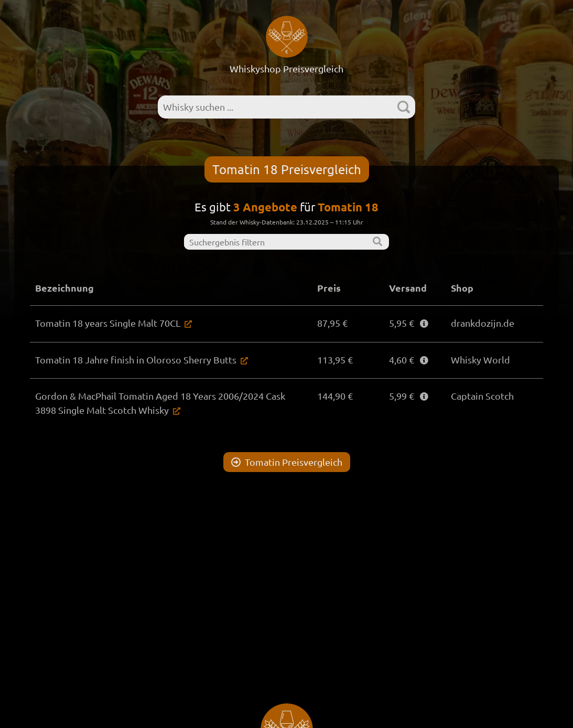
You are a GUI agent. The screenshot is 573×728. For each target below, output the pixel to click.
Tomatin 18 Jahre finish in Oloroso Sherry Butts (136, 360)
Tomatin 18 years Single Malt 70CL (108, 323)
